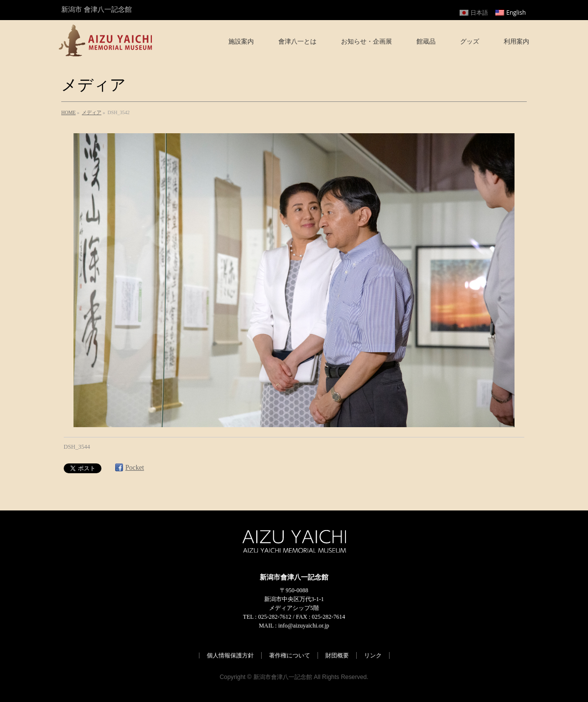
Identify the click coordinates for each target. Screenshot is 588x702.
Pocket (135, 468)
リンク (373, 655)
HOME (68, 112)
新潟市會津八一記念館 (283, 677)
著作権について (290, 655)
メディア (92, 112)
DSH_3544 (77, 447)
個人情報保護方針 (230, 655)
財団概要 (337, 655)
